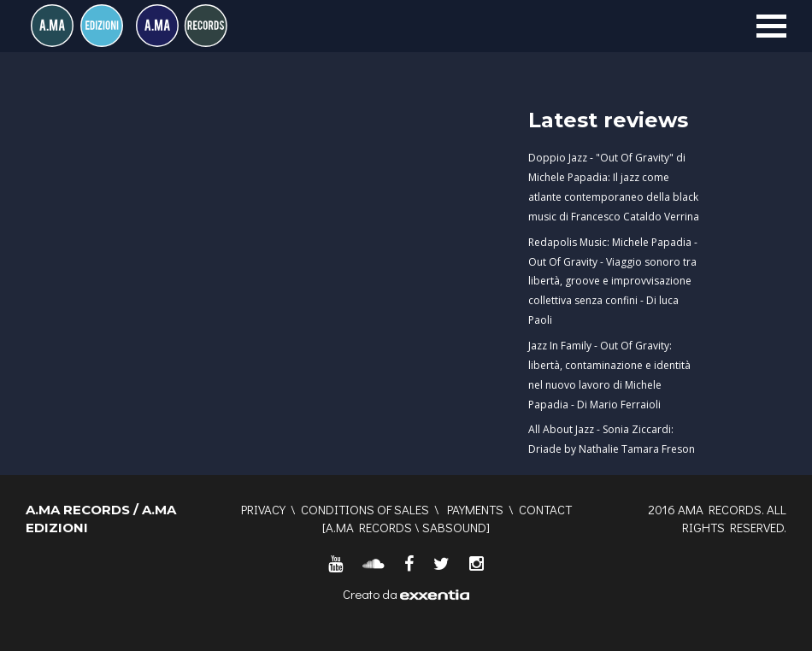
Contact (545, 509)
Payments (475, 509)
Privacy (263, 509)
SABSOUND (454, 527)
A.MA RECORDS (369, 527)
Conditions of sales (365, 509)
